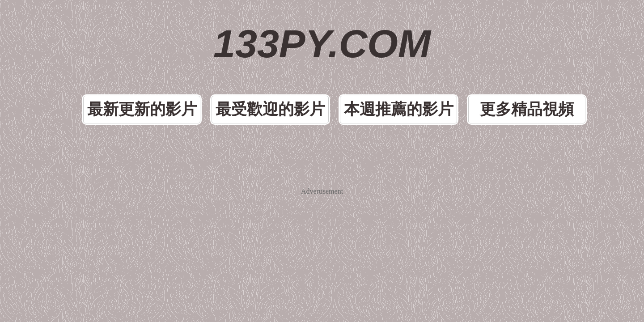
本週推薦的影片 (383, 69)
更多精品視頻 (482, 69)
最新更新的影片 (184, 69)
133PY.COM (322, 27)
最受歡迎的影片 (284, 69)
